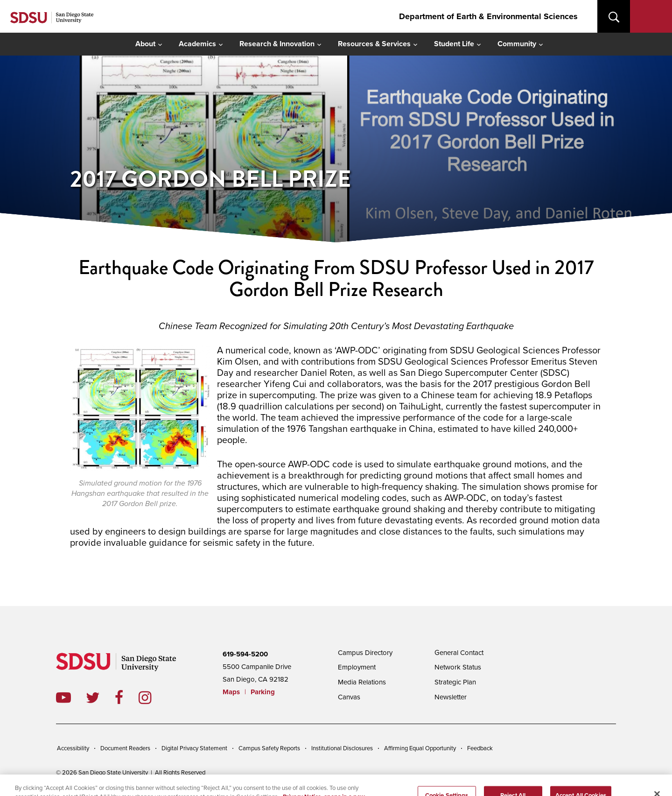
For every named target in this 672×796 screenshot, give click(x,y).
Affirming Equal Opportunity (420, 748)
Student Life (454, 44)
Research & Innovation (277, 44)
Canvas (349, 697)
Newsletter (451, 697)
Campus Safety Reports (269, 748)
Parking (263, 692)
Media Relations (362, 682)
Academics (197, 44)
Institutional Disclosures (342, 748)
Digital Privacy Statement (194, 748)
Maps (231, 692)
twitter (100, 697)
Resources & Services (374, 44)
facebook (127, 697)
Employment (357, 667)
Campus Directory (365, 653)
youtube (63, 697)
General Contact (459, 653)
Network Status (458, 667)
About (145, 44)
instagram (152, 697)
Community (517, 44)
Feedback (480, 748)
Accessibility (73, 748)
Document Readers (125, 748)
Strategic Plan (455, 682)
